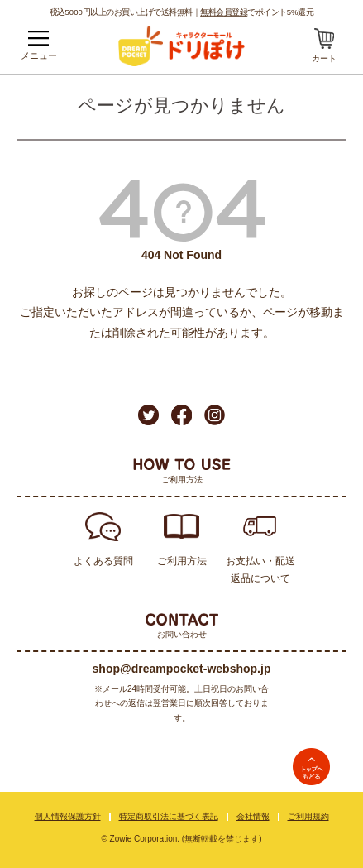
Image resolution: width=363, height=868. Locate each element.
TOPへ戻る (311, 767)
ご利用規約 (308, 816)
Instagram (215, 415)
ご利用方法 (182, 561)
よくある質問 (103, 561)
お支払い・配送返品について (260, 570)
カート (324, 58)
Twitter (148, 415)
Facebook (181, 415)
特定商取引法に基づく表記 (169, 816)
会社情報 (253, 816)
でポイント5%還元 (257, 12)
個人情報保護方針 (68, 816)
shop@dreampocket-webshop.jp (182, 669)
